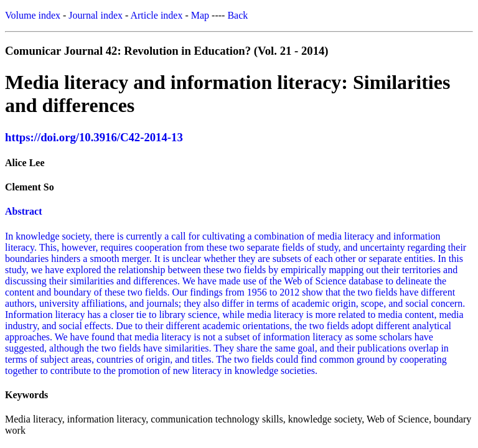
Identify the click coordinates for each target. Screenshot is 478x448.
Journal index (96, 15)
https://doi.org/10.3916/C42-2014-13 (94, 137)
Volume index (33, 15)
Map (200, 15)
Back (237, 15)
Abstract (24, 211)
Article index (156, 15)
